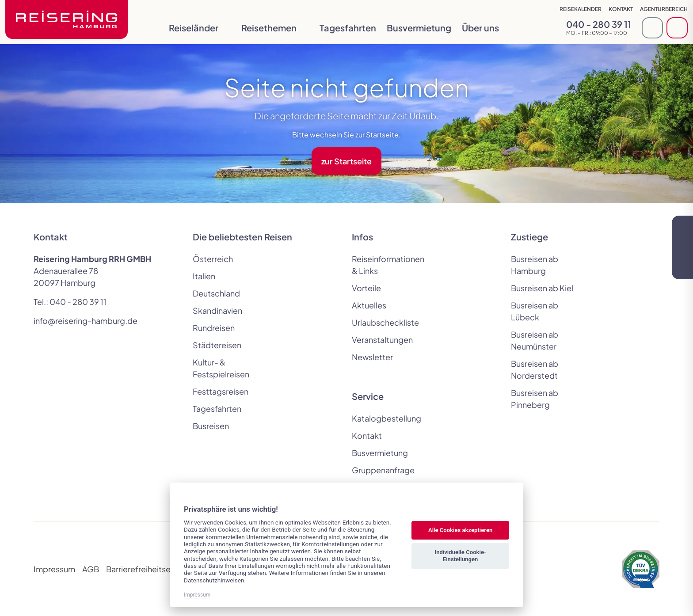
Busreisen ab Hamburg (535, 265)
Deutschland (216, 293)
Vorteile (366, 288)
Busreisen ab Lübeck (535, 311)
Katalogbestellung (386, 418)
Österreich (213, 259)
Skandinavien (217, 310)
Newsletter (372, 357)
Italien (204, 276)
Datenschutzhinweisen (214, 580)
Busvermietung (419, 28)
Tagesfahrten (348, 28)
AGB (91, 569)
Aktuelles (369, 305)
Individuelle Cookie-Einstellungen (460, 556)
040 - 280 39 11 (78, 302)
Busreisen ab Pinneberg (535, 399)
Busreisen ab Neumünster (535, 340)
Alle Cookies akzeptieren (460, 530)
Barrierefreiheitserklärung (153, 569)
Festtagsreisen (221, 391)
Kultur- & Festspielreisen (221, 368)
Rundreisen (214, 328)
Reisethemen (275, 28)
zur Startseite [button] (346, 161)
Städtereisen (217, 345)
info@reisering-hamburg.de (86, 321)
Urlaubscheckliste (385, 322)
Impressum (54, 569)
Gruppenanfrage (383, 470)
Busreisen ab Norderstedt (535, 369)
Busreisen (211, 426)
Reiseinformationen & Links (386, 265)
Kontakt (621, 9)
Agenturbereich (664, 9)
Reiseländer (200, 28)
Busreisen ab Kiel (542, 288)
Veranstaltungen (382, 340)
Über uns (487, 28)
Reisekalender (581, 9)
